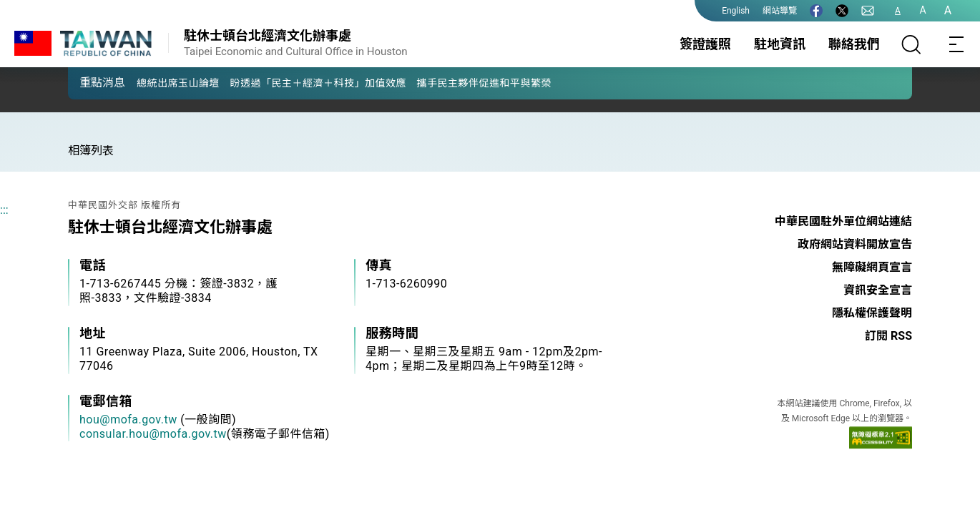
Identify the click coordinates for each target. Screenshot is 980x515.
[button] (89, 82)
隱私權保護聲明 (872, 313)
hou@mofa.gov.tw (128, 420)
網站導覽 (780, 11)
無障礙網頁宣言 (872, 267)
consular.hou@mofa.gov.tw (153, 434)
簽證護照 (705, 44)
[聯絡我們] (868, 11)
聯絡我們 (854, 44)
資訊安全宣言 (878, 290)
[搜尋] (911, 44)
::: (4, 210)
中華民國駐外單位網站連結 (843, 221)
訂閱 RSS (888, 336)
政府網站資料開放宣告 (855, 244)
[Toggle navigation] (957, 44)
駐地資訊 (780, 44)
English (736, 11)
